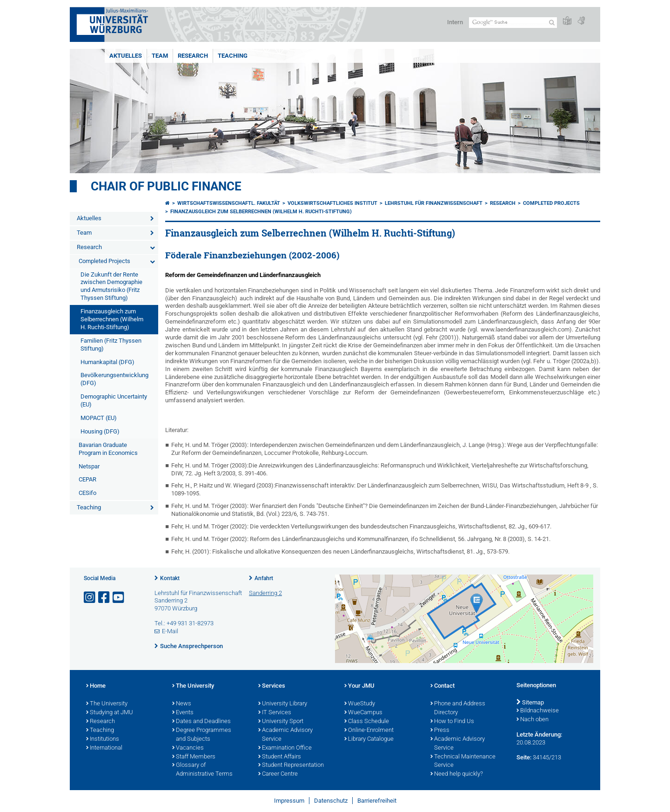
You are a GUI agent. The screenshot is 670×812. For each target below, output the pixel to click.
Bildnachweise (538, 711)
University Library (283, 704)
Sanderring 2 (265, 593)
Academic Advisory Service (285, 735)
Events (183, 713)
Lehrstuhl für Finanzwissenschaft (434, 203)
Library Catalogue (369, 739)
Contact (442, 686)
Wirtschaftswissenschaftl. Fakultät (229, 203)
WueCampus (363, 713)
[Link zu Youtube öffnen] (119, 598)
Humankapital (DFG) (107, 362)
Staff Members (194, 757)
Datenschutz (331, 801)
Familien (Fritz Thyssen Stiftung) (111, 345)
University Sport (281, 722)
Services (272, 686)
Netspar (89, 466)
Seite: (524, 757)
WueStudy (360, 704)
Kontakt (170, 578)
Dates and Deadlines (201, 722)
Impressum (289, 801)
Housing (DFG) (100, 431)
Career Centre (278, 774)
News (182, 704)
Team (160, 56)
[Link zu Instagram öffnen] (90, 598)
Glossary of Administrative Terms (202, 770)
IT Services (275, 713)
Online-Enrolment (369, 731)
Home (96, 686)
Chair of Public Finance (166, 186)
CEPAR (87, 479)
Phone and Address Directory (458, 708)
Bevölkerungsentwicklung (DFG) (114, 379)
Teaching (233, 56)
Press (440, 731)
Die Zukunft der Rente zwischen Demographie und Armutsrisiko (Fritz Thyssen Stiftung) (111, 286)
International (104, 748)
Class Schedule (367, 722)
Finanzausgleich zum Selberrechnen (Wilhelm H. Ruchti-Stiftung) (112, 319)
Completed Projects (104, 261)
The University (107, 704)
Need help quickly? (457, 774)
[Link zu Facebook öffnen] (105, 598)
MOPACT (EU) (99, 418)
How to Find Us (452, 722)
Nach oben (533, 720)
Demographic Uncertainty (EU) (114, 400)
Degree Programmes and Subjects (202, 735)
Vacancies (188, 748)
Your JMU (359, 686)
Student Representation (291, 765)
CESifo (87, 493)
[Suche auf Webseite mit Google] (513, 23)
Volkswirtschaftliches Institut (332, 203)
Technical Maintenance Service (463, 761)
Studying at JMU (110, 713)
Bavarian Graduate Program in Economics (108, 449)
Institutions (103, 739)
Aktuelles (126, 56)
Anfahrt (264, 578)
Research (193, 56)
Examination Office (285, 748)
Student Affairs (280, 757)
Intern (455, 22)
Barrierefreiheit (377, 801)
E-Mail (170, 631)
